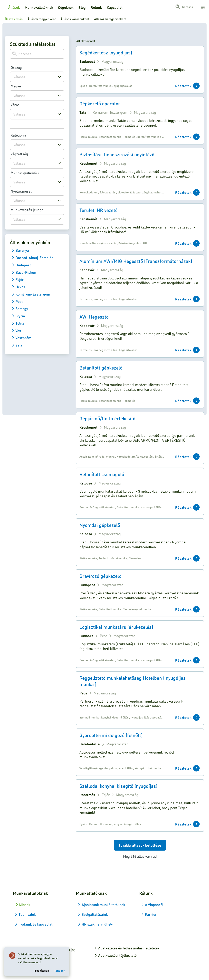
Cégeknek (66, 7)
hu (203, 7)
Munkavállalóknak (39, 7)
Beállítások (42, 970)
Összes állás (14, 19)
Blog (82, 7)
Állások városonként (75, 19)
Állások (14, 7)
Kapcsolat (115, 7)
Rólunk (96, 7)
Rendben (60, 970)
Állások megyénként (42, 19)
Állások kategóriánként (110, 19)
